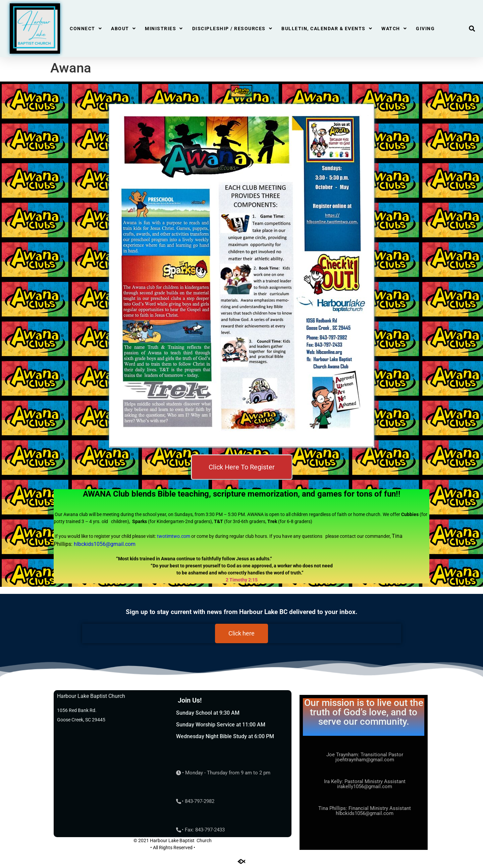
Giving (425, 29)
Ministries (164, 29)
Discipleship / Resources (232, 29)
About (123, 29)
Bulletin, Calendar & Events (327, 29)
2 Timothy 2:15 (242, 580)
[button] (472, 29)
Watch (394, 29)
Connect (86, 29)
